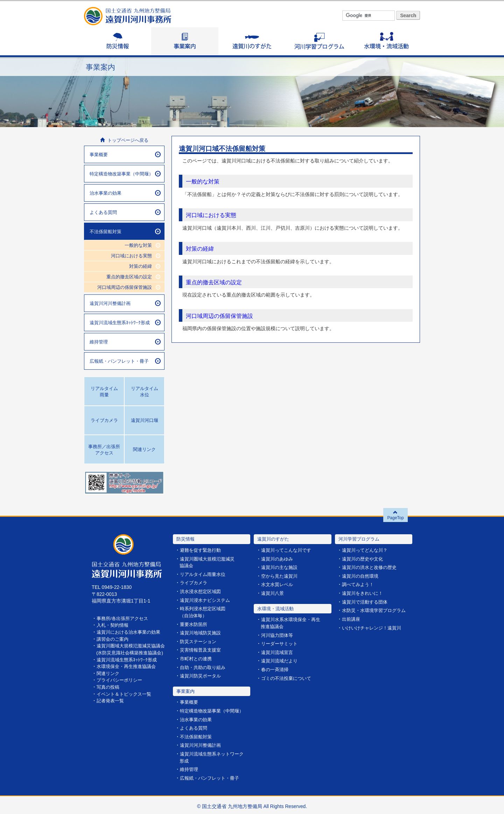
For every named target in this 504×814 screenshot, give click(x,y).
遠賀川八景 (273, 593)
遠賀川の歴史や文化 (364, 559)
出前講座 (352, 618)
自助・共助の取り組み (204, 666)
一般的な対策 (204, 181)
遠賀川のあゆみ (278, 559)
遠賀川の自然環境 (362, 576)
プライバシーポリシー (121, 686)
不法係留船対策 (125, 231)
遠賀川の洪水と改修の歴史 (371, 567)
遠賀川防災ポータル (202, 674)
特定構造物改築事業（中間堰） (125, 174)
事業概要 (125, 154)
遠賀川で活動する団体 (366, 601)
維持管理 (125, 342)
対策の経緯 (201, 248)
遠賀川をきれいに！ (364, 593)
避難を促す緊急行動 (202, 550)
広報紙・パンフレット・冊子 (125, 361)
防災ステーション (199, 640)
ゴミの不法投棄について (288, 677)
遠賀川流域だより (281, 660)
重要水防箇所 (195, 623)
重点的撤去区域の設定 (216, 282)
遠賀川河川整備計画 (125, 303)
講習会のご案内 (114, 638)
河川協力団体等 (278, 635)
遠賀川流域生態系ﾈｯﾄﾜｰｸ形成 (125, 322)
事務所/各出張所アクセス (124, 618)
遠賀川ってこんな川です (288, 550)
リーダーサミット (281, 643)
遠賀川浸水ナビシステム (207, 600)
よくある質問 (125, 212)
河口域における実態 (213, 215)
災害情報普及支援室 (202, 649)
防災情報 (118, 41)
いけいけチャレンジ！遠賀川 (374, 627)
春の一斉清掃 (276, 669)
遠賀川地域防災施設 (202, 632)
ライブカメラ (195, 582)
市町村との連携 (197, 657)
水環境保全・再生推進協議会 (128, 672)
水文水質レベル (278, 584)
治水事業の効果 (125, 193)
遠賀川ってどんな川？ (366, 550)
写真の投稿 (109, 692)
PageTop (396, 515)
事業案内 (185, 41)
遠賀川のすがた (252, 41)
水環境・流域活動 (386, 41)
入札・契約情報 (114, 625)
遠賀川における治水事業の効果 (131, 632)
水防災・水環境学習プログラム (376, 610)
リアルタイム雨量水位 (204, 574)
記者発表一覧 (111, 706)
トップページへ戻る (124, 140)
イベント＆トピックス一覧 (126, 699)
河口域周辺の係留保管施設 (222, 315)
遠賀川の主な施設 (281, 567)
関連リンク (109, 679)
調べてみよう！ (359, 584)
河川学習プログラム (319, 41)
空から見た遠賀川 (281, 576)
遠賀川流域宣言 (278, 651)
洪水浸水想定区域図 (202, 591)
